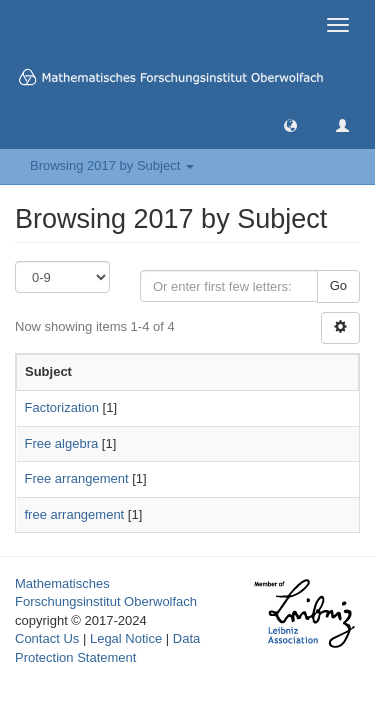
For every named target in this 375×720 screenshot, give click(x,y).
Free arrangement (77, 478)
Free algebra (62, 443)
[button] (290, 124)
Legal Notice (126, 638)
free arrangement (75, 514)
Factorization (62, 407)
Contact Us (47, 638)
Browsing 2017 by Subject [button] (112, 165)
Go (338, 285)
